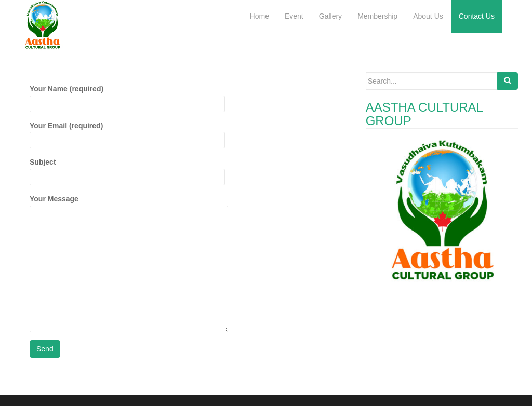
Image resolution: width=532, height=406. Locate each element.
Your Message (129, 205)
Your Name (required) (127, 96)
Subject (127, 169)
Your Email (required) (127, 133)
